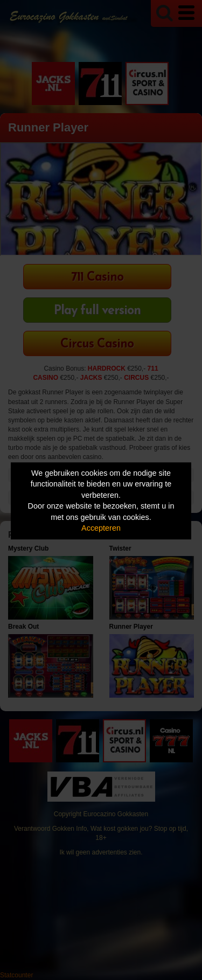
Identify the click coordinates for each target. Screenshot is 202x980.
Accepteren (101, 529)
